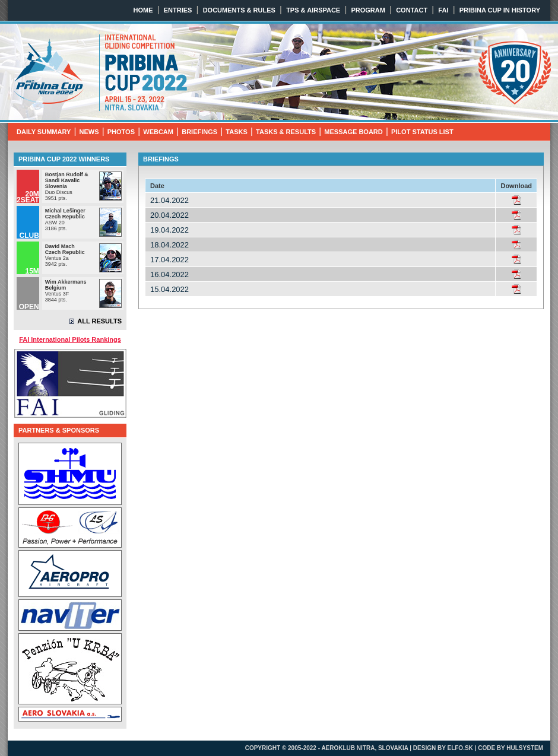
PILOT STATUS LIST (422, 132)
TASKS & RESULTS (286, 132)
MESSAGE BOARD (353, 132)
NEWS (89, 132)
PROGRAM (368, 10)
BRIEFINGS (199, 132)
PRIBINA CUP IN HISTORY (500, 10)
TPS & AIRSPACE (313, 10)
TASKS (236, 132)
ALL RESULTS (99, 321)
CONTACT (412, 10)
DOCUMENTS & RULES (239, 10)
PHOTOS (121, 132)
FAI (443, 10)
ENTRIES (178, 10)
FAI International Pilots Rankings (70, 339)
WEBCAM (158, 132)
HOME (143, 10)
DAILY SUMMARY (44, 132)
